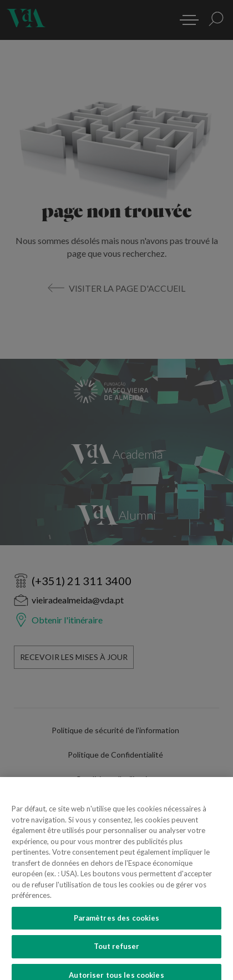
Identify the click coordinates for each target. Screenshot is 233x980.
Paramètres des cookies (117, 926)
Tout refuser (117, 954)
